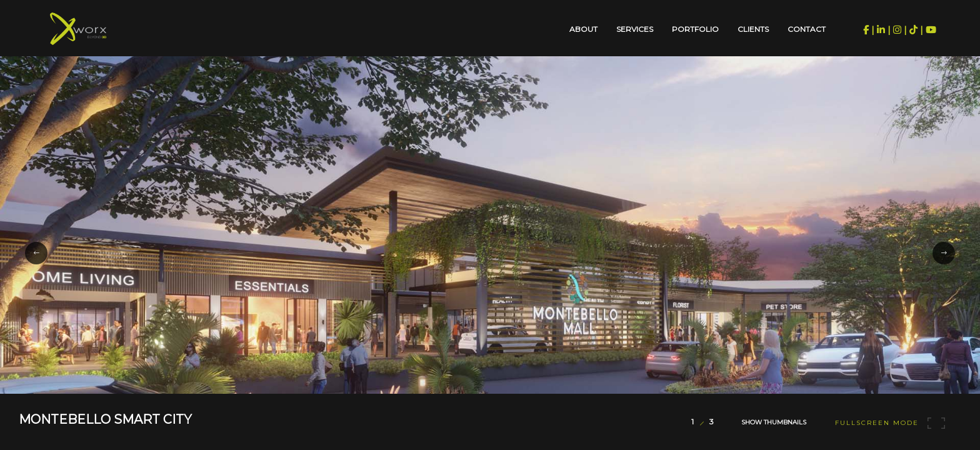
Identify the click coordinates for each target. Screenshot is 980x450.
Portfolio (695, 29)
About (583, 29)
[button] (36, 253)
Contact (807, 29)
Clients (753, 29)
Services (635, 29)
